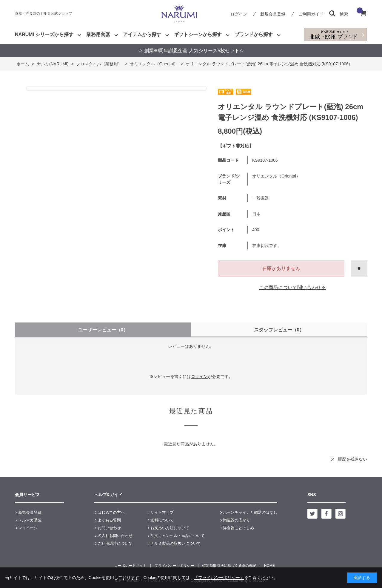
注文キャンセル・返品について (178, 536)
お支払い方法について (170, 528)
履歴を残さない (352, 459)
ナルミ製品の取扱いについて (176, 543)
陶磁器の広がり (237, 520)
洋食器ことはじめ (238, 528)
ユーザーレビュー (103, 330)
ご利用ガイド (311, 14)
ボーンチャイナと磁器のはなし (250, 512)
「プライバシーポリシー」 (219, 578)
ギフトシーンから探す (198, 34)
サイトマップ (162, 512)
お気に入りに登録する (359, 268)
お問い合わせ (109, 528)
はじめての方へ (111, 512)
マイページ (28, 528)
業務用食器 (98, 34)
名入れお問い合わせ (115, 536)
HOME (269, 566)
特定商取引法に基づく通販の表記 (229, 566)
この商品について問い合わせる (292, 287)
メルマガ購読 (30, 520)
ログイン (239, 14)
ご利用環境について (115, 543)
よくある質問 (109, 520)
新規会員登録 (273, 14)
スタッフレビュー (279, 330)
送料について (162, 520)
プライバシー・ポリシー (174, 566)
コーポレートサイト (130, 566)
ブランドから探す (254, 34)
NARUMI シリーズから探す (44, 34)
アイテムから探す (142, 34)
